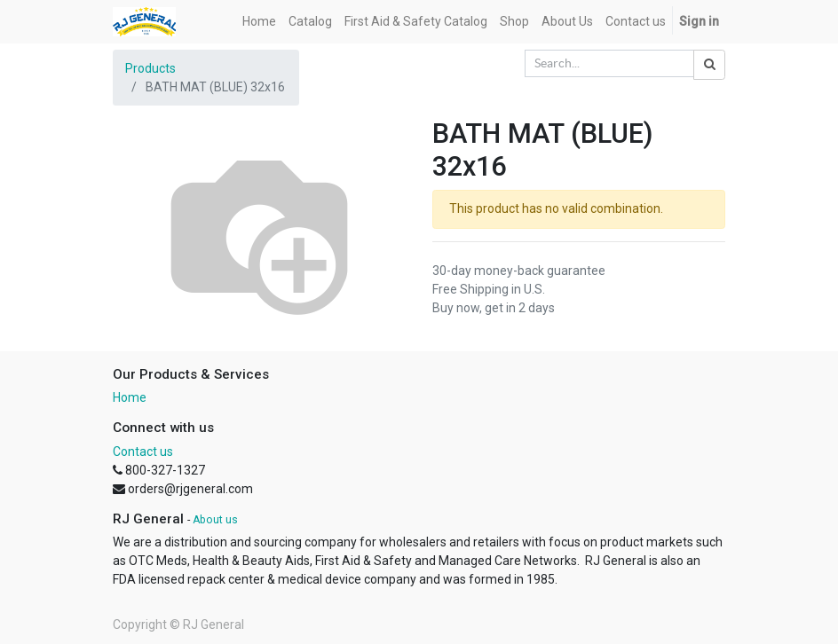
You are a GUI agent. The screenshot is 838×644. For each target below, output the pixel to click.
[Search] (709, 65)
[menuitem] (259, 22)
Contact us (143, 452)
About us (215, 520)
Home (130, 397)
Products (150, 68)
